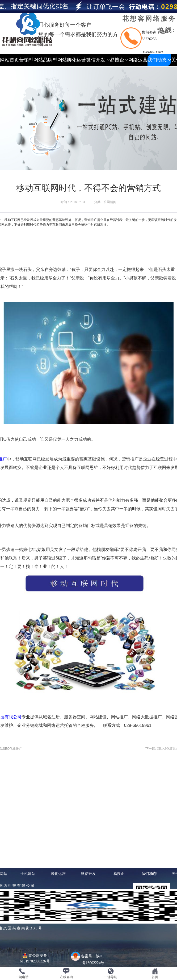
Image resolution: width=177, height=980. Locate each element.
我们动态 (159, 60)
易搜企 (119, 60)
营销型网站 (31, 60)
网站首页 (10, 60)
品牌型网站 (55, 60)
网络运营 (138, 60)
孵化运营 (77, 60)
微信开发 (98, 60)
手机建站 (28, 874)
